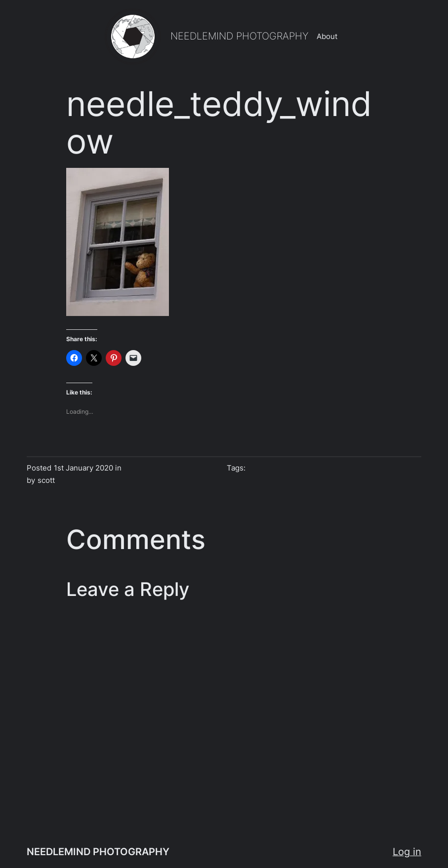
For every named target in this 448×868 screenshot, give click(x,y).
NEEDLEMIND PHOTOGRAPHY (240, 36)
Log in (407, 852)
